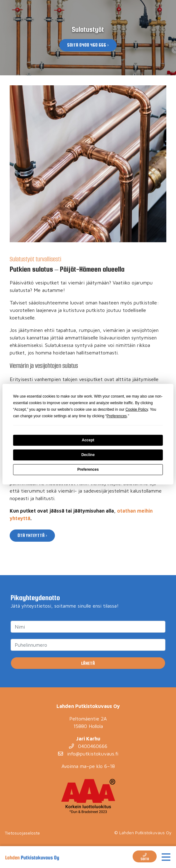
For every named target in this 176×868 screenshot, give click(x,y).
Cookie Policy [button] (137, 409)
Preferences (88, 469)
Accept (88, 440)
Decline (88, 455)
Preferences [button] (117, 416)
